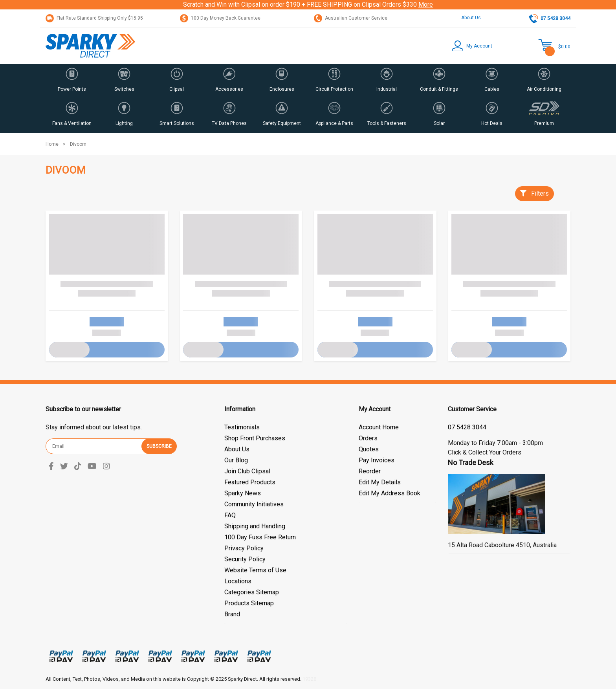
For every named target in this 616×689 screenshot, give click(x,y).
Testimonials (242, 427)
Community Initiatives (254, 504)
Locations (238, 581)
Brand (232, 614)
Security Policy (245, 559)
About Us (471, 18)
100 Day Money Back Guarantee (220, 18)
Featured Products (250, 482)
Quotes (369, 449)
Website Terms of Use (255, 570)
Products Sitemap (249, 603)
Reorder (370, 471)
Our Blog (236, 460)
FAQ (230, 515)
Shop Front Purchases (255, 438)
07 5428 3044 (467, 427)
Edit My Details (380, 482)
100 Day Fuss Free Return (260, 537)
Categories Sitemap (252, 592)
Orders (368, 438)
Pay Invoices (377, 460)
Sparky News (243, 493)
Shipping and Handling (255, 526)
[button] (467, 46)
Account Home (379, 427)
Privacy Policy (244, 548)
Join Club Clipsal (247, 471)
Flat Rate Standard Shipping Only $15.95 (94, 18)
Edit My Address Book (390, 493)
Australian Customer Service (351, 18)
